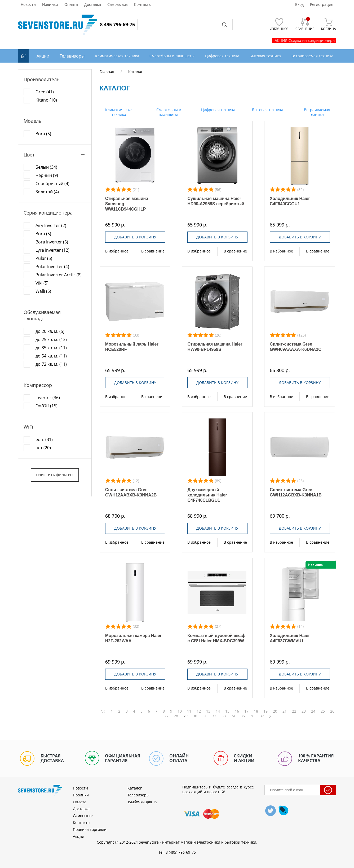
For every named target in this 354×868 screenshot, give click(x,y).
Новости (28, 5)
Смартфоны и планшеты (168, 112)
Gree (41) (45, 92)
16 (237, 711)
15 (227, 711)
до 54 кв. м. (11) (51, 356)
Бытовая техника (267, 110)
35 (243, 716)
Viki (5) (42, 283)
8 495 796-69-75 (117, 24)
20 (275, 711)
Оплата (71, 5)
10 (180, 711)
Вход (299, 5)
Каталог (135, 788)
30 (195, 716)
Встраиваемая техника (317, 112)
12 (199, 711)
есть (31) (44, 439)
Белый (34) (46, 167)
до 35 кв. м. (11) (51, 348)
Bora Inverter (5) (52, 242)
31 (205, 716)
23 (304, 711)
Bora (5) (43, 134)
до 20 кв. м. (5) (50, 331)
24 (313, 711)
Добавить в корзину (135, 237)
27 (166, 716)
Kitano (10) (46, 100)
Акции (43, 56)
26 (332, 711)
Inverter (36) (48, 398)
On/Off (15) (47, 406)
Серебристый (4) (52, 184)
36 (252, 716)
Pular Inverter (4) (52, 267)
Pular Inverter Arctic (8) (59, 275)
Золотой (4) (47, 192)
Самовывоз (118, 5)
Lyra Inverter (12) (52, 250)
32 (214, 716)
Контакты (143, 5)
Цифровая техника (218, 110)
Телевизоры (72, 56)
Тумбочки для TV (142, 802)
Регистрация (322, 5)
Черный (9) (47, 175)
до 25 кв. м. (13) (51, 339)
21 (285, 711)
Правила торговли (90, 829)
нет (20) (43, 448)
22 (294, 711)
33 (224, 716)
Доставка (93, 5)
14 (218, 711)
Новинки (50, 5)
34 (233, 716)
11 (189, 711)
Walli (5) (43, 291)
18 (256, 711)
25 (323, 711)
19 (265, 711)
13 (208, 711)
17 (246, 711)
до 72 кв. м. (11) (51, 364)
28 (176, 716)
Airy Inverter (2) (51, 225)
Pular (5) (44, 258)
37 (262, 716)
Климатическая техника (119, 112)
